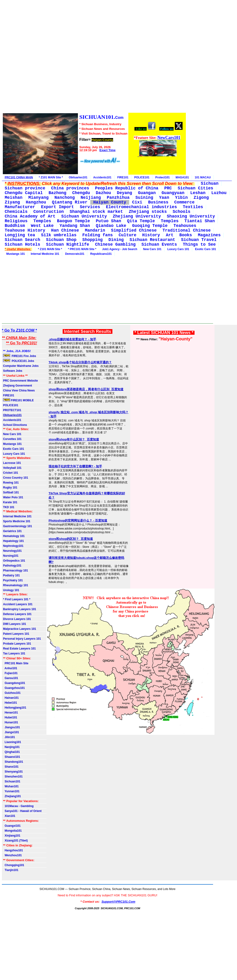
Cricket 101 (11, 473)
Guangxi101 (12, 826)
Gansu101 (11, 678)
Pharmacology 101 (15, 571)
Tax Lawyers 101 (14, 653)
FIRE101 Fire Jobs (20, 356)
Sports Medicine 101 (17, 521)
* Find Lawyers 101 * (17, 599)
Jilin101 (9, 737)
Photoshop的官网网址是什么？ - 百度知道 (78, 520)
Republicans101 (101, 254)
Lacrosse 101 (12, 463)
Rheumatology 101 (16, 585)
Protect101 (162, 177)
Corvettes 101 (12, 439)
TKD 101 (9, 507)
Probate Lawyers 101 (17, 644)
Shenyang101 (13, 772)
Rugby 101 (10, 488)
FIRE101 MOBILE (18, 400)
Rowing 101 (11, 483)
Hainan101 (11, 698)
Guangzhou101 (14, 688)
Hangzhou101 (13, 850)
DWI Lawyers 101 (15, 624)
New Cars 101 (152, 249)
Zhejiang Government (17, 386)
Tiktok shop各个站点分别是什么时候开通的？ (80, 362)
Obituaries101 (78, 177)
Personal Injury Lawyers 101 (22, 639)
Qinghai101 (11, 752)
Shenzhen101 (13, 777)
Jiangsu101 (11, 727)
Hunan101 (11, 722)
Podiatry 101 (11, 575)
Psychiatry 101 (13, 580)
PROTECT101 (12, 410)
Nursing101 (11, 556)
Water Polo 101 (13, 497)
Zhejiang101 (12, 796)
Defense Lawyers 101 (17, 614)
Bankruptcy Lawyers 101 (20, 609)
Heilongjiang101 (15, 708)
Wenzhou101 (12, 855)
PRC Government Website (20, 381)
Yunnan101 (11, 791)
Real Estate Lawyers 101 (19, 649)
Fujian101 (10, 673)
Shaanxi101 (12, 757)
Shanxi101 (11, 767)
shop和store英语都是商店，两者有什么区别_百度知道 (86, 389)
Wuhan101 (11, 786)
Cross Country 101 (16, 478)
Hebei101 (10, 703)
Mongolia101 (12, 831)
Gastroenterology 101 (17, 526)
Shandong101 (13, 762)
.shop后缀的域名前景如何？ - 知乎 (72, 339)
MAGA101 (182, 177)
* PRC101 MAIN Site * (82, 249)
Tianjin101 (11, 870)
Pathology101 (12, 566)
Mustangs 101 (15, 254)
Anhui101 (10, 668)
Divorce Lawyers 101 (17, 619)
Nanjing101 (11, 747)
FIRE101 (123, 177)
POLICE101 (142, 177)
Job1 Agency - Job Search (120, 249)
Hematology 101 (14, 536)
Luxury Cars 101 (178, 249)
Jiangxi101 (11, 732)
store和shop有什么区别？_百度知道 (74, 439)
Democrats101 (75, 254)
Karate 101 (10, 502)
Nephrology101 (13, 546)
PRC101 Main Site (16, 663)
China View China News (19, 390)
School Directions (15, 425)
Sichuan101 (12, 781)
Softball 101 (11, 492)
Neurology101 (12, 551)
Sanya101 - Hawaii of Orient (22, 811)
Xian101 (9, 816)
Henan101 (10, 713)
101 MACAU (203, 177)
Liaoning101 (12, 742)
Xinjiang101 (12, 836)
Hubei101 (10, 717)
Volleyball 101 (12, 468)
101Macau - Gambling (18, 806)
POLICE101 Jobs (19, 361)
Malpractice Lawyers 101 (20, 629)
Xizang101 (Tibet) (15, 841)
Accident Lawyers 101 (18, 604)
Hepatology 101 (13, 541)
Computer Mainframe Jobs (21, 366)
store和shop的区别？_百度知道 (71, 539)
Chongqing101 (14, 865)
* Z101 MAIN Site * (51, 177)
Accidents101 (102, 177)
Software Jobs (13, 371)
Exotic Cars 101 (205, 249)
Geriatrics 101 (12, 531)
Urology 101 (11, 590)
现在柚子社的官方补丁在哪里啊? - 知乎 (75, 466)
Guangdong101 (14, 683)
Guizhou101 (12, 693)
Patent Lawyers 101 (16, 634)
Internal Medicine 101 (45, 254)
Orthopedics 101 (14, 561)
